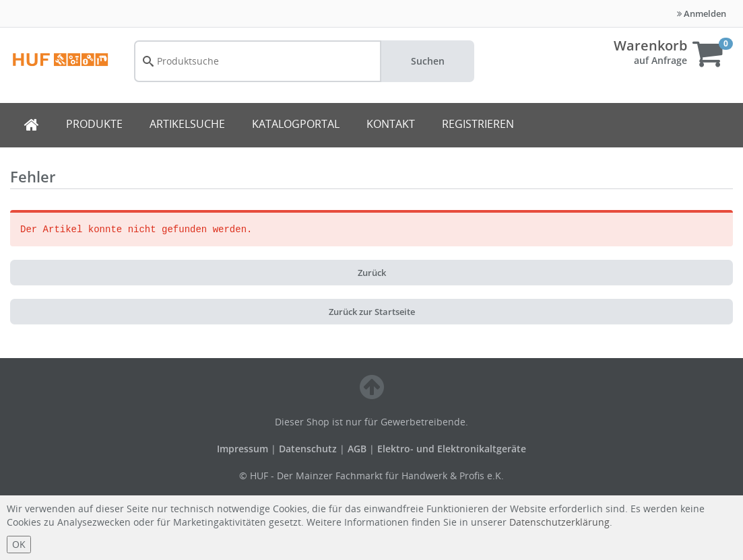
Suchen (428, 61)
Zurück (372, 273)
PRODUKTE (94, 124)
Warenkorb (650, 45)
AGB (358, 449)
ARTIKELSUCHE (187, 124)
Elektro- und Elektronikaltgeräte (452, 449)
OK (19, 544)
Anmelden (702, 13)
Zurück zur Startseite (372, 312)
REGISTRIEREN (478, 124)
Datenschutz (308, 449)
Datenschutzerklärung (559, 522)
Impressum (244, 449)
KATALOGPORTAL (296, 124)
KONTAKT (391, 124)
